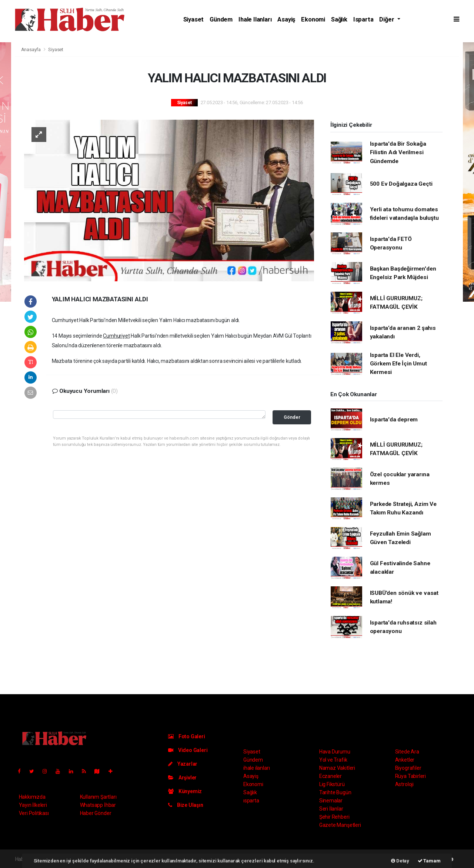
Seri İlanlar (331, 809)
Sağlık (339, 19)
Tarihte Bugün (335, 792)
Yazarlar (183, 764)
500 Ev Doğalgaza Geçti (401, 184)
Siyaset (194, 19)
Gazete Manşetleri (340, 825)
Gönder (292, 417)
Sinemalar (331, 801)
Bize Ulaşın (186, 805)
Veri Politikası (34, 813)
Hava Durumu (335, 752)
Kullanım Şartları (98, 797)
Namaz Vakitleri (337, 768)
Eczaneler (331, 776)
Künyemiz (185, 791)
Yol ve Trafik (333, 760)
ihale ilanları (255, 19)
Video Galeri (188, 750)
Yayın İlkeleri (33, 805)
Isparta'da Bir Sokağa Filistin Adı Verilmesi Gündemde (398, 153)
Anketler (405, 760)
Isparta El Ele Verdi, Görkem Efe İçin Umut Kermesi (398, 364)
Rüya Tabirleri (410, 776)
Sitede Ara (407, 752)
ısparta (363, 19)
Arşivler (182, 778)
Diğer (387, 19)
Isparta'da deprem (394, 420)
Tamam (429, 861)
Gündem (221, 19)
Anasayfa (31, 49)
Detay (400, 861)
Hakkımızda (32, 797)
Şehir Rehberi (334, 817)
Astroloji (404, 784)
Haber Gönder (96, 813)
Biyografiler (408, 768)
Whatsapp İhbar (98, 805)
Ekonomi (313, 19)
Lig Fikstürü (332, 784)
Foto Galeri (187, 736)
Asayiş (286, 19)
